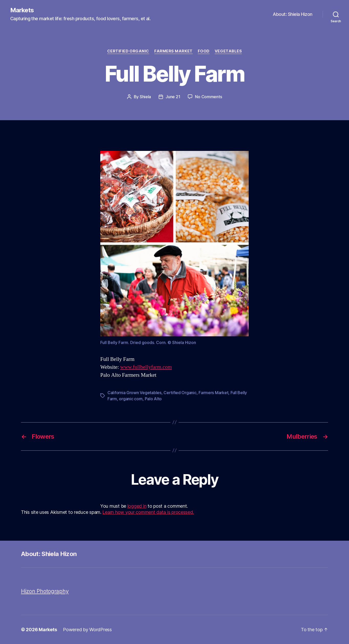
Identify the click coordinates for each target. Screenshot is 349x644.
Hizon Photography (45, 591)
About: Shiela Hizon (293, 14)
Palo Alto (153, 399)
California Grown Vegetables (134, 393)
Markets (22, 10)
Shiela (145, 97)
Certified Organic (128, 51)
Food (204, 51)
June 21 (173, 97)
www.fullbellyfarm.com (146, 367)
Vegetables (228, 51)
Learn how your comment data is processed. (148, 512)
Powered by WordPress (87, 630)
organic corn (131, 399)
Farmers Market (173, 51)
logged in (137, 506)
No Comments (208, 97)
